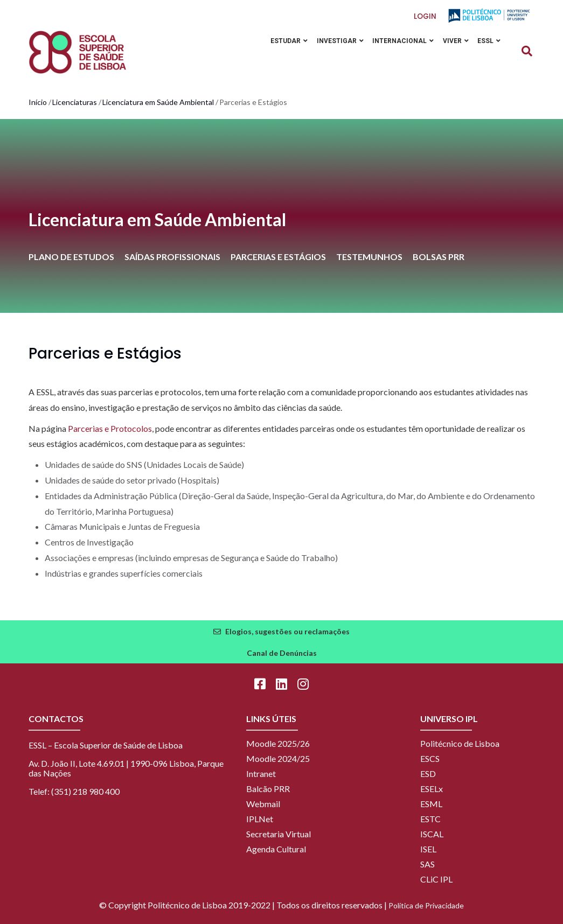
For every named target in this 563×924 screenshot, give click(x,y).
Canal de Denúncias (282, 653)
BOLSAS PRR (439, 257)
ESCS (430, 758)
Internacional (399, 41)
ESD (428, 773)
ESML (431, 804)
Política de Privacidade (426, 905)
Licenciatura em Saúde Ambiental (158, 102)
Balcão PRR (268, 789)
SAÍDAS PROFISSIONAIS (172, 257)
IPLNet (260, 819)
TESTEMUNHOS (369, 257)
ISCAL (432, 834)
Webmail (263, 804)
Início (38, 102)
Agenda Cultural (276, 849)
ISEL (428, 849)
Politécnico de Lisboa (460, 743)
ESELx (432, 789)
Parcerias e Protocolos (110, 428)
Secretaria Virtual (279, 834)
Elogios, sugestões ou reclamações (287, 631)
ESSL (488, 41)
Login (425, 16)
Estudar (281, 41)
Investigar (334, 41)
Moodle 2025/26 (278, 743)
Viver (453, 41)
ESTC (430, 819)
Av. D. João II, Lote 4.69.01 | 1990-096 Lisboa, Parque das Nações (126, 768)
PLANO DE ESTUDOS (71, 257)
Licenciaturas (75, 102)
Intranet (261, 773)
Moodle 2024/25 (278, 758)
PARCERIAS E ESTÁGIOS (278, 257)
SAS (428, 864)
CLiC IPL (436, 879)
